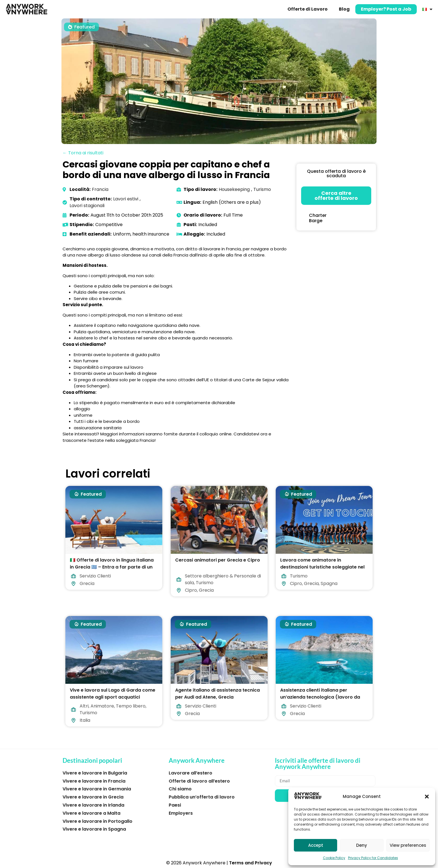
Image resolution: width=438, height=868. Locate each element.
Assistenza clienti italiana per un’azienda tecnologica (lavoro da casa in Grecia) (320, 697)
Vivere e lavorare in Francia (94, 781)
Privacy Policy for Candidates (373, 858)
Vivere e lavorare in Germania (97, 789)
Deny (362, 845)
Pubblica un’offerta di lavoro (202, 797)
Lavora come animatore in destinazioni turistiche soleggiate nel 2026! (322, 567)
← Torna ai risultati (83, 153)
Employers (181, 813)
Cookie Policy (334, 858)
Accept (316, 845)
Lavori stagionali (87, 206)
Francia (100, 189)
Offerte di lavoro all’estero (199, 781)
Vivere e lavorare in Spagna (94, 829)
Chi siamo (180, 789)
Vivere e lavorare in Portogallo (97, 821)
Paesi (175, 805)
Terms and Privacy (251, 863)
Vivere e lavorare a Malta (91, 813)
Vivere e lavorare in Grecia (93, 797)
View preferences (408, 845)
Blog (344, 9)
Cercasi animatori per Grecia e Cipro (218, 560)
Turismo (262, 189)
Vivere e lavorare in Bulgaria (95, 773)
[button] (427, 797)
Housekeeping (234, 189)
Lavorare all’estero (191, 773)
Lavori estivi (126, 199)
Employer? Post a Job (386, 9)
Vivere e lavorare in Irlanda (93, 805)
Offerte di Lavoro (308, 9)
